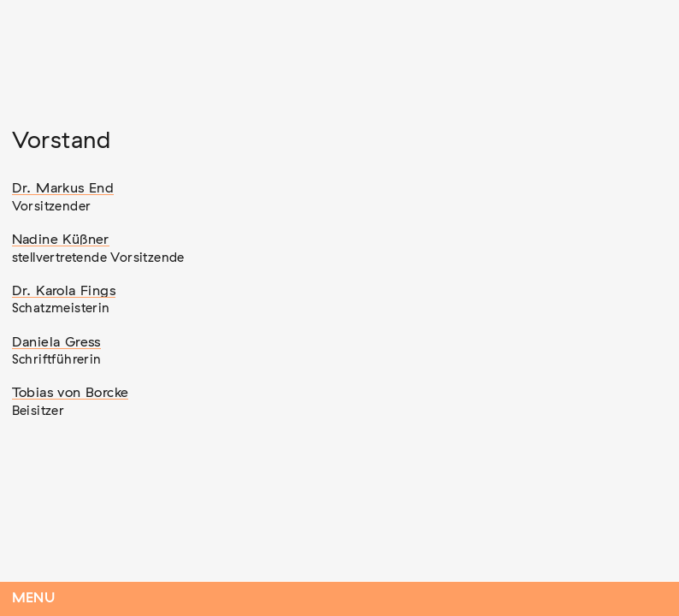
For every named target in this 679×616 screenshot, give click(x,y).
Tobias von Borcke (71, 393)
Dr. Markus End (63, 188)
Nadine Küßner (61, 240)
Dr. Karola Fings (64, 291)
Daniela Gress (56, 342)
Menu (34, 598)
